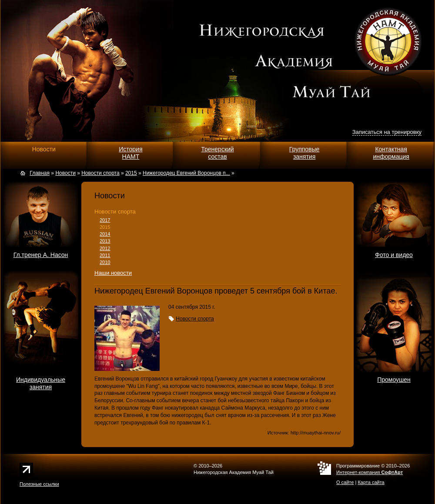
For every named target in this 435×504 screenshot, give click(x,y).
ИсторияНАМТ (130, 153)
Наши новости (113, 273)
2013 (105, 241)
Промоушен (394, 380)
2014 (105, 234)
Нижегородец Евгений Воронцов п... (186, 173)
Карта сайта (371, 482)
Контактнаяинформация (391, 153)
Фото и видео (394, 255)
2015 (105, 227)
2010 (105, 262)
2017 (105, 220)
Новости (44, 149)
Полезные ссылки (39, 484)
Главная (40, 173)
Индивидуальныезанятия (41, 383)
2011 (105, 255)
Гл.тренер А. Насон (41, 255)
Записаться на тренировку (387, 132)
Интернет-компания (370, 472)
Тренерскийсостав (217, 153)
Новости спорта (115, 212)
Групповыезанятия (304, 153)
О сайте (345, 482)
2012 (105, 248)
